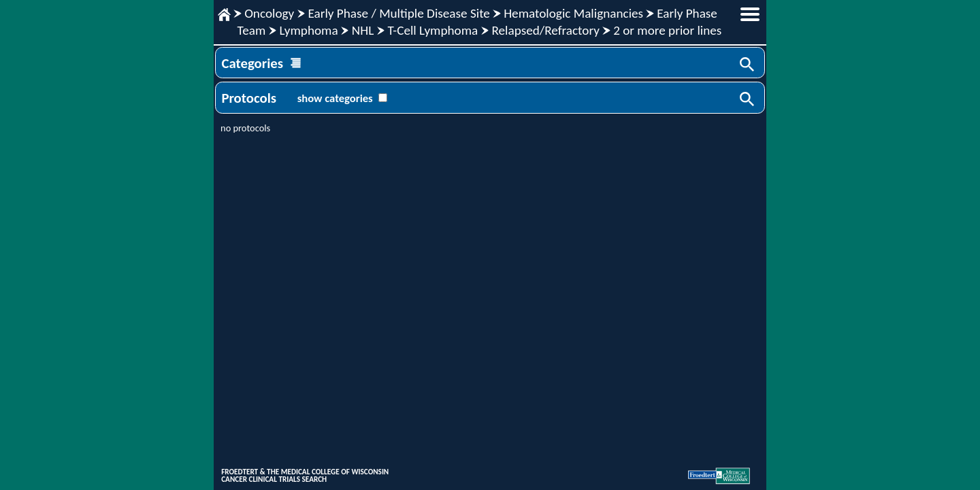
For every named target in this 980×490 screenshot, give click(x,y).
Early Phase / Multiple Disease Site (398, 13)
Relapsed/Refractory (545, 30)
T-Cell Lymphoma (432, 30)
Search (748, 65)
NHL (363, 30)
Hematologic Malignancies (573, 13)
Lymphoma (308, 30)
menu (750, 14)
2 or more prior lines (667, 30)
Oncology (269, 13)
